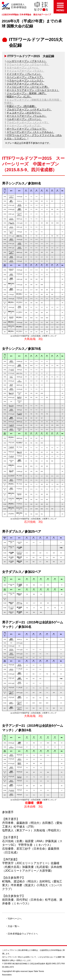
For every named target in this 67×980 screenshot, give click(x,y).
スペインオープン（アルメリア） (25, 77)
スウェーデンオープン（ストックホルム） (30, 132)
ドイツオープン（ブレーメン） (24, 74)
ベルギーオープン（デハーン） (24, 119)
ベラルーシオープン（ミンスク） (25, 81)
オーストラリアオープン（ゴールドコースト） (33, 90)
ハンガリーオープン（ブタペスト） (27, 61)
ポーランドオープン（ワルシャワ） (27, 129)
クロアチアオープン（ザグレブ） (25, 84)
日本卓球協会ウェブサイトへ (23, 934)
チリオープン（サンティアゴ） (24, 126)
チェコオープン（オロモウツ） (24, 113)
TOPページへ (15, 919)
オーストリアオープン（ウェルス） (27, 116)
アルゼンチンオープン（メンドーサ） (28, 122)
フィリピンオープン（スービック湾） (28, 87)
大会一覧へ (13, 926)
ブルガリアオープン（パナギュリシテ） (29, 110)
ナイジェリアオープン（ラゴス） (25, 71)
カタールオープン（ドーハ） (23, 68)
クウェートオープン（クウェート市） (28, 64)
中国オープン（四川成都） (22, 106)
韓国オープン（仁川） (19, 97)
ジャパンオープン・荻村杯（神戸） (27, 93)
